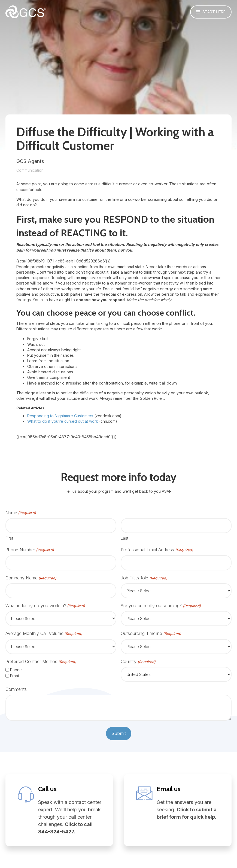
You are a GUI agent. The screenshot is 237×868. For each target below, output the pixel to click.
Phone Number (30, 550)
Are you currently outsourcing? (161, 606)
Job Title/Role (144, 578)
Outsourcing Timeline (151, 633)
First (9, 538)
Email (15, 676)
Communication (30, 170)
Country (138, 662)
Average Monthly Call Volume (44, 633)
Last (124, 538)
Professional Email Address (157, 550)
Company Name (31, 578)
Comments (16, 689)
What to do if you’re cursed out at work (63, 421)
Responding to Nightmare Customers (60, 416)
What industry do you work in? (45, 606)
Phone (16, 670)
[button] (211, 12)
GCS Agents (30, 161)
